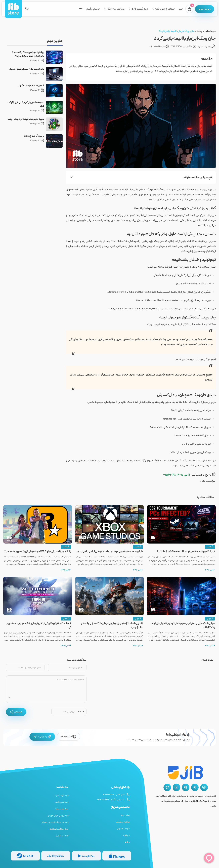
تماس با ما (125, 815)
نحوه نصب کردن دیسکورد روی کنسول (27, 69)
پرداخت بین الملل (114, 9)
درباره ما (126, 835)
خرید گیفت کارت (139, 9)
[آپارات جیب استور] (186, 787)
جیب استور (210, 31)
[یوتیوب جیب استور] (176, 787)
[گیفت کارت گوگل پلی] (86, 856)
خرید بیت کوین (62, 836)
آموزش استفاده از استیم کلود (31, 86)
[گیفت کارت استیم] (25, 856)
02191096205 (68, 737)
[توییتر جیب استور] (167, 787)
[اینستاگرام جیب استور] (204, 787)
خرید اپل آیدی (92, 9)
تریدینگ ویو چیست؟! (34, 136)
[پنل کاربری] (204, 9)
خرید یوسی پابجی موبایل (58, 816)
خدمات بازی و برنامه (164, 9)
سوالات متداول (123, 829)
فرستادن (16, 712)
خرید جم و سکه (62, 809)
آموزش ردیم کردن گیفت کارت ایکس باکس (26, 119)
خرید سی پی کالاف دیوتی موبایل (55, 822)
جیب (179, 9)
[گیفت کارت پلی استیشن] (56, 856)
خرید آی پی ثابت (62, 802)
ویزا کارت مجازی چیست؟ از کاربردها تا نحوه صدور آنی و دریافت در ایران (28, 54)
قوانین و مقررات (123, 822)
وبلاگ (199, 31)
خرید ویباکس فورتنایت (59, 829)
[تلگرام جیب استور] (195, 787)
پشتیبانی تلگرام (42, 737)
